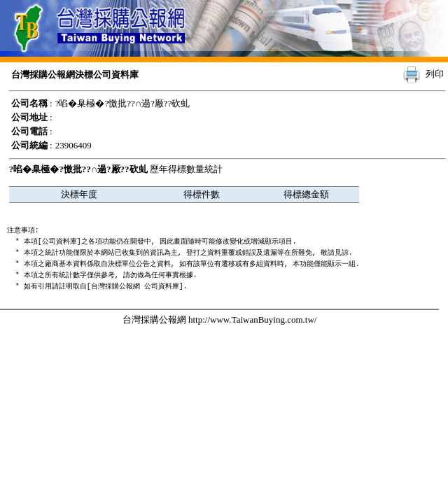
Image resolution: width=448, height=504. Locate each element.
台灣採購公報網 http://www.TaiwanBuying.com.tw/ (220, 320)
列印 (435, 74)
